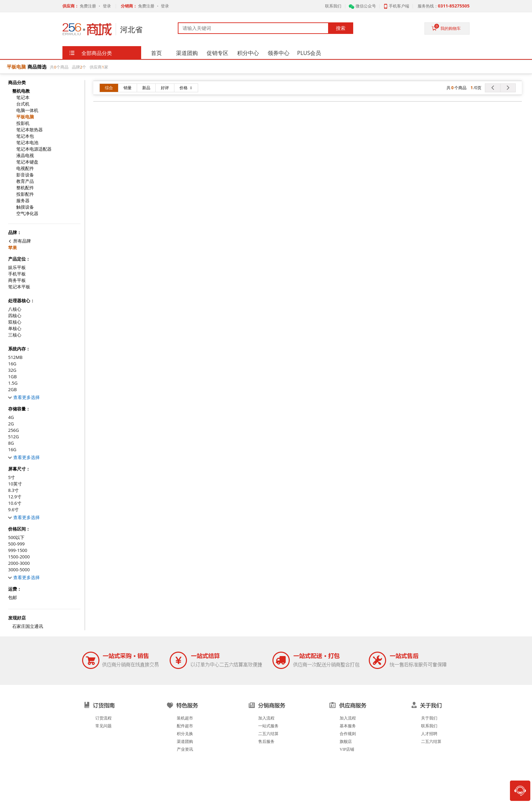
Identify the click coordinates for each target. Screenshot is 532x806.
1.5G (13, 383)
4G (11, 417)
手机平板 (17, 274)
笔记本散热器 (30, 130)
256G (14, 430)
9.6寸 (13, 510)
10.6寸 (15, 503)
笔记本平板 (19, 287)
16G (12, 364)
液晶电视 (25, 156)
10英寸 (15, 484)
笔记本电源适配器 (34, 149)
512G (14, 437)
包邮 (13, 598)
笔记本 (23, 98)
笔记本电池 (27, 143)
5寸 (12, 477)
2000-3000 (19, 563)
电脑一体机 (27, 110)
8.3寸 (13, 490)
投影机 (23, 123)
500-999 (16, 544)
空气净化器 (27, 214)
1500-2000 (19, 557)
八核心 (15, 309)
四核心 (15, 316)
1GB (12, 377)
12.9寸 (15, 497)
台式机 (23, 104)
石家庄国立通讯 (28, 626)
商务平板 (17, 280)
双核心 (15, 322)
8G (11, 443)
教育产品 (25, 181)
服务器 (23, 201)
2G (11, 424)
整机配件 (25, 188)
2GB (12, 390)
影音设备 (25, 175)
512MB (15, 357)
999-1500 (18, 550)
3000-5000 (19, 570)
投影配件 (25, 194)
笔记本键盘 (27, 162)
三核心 (15, 335)
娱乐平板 (17, 267)
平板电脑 (25, 117)
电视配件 (25, 168)
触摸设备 (25, 207)
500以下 (16, 538)
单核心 (15, 329)
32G (12, 370)
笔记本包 (25, 136)
